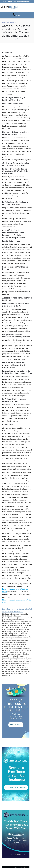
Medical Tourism (29, 45)
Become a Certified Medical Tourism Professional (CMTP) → (17, 2)
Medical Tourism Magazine (11, 39)
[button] (31, 10)
